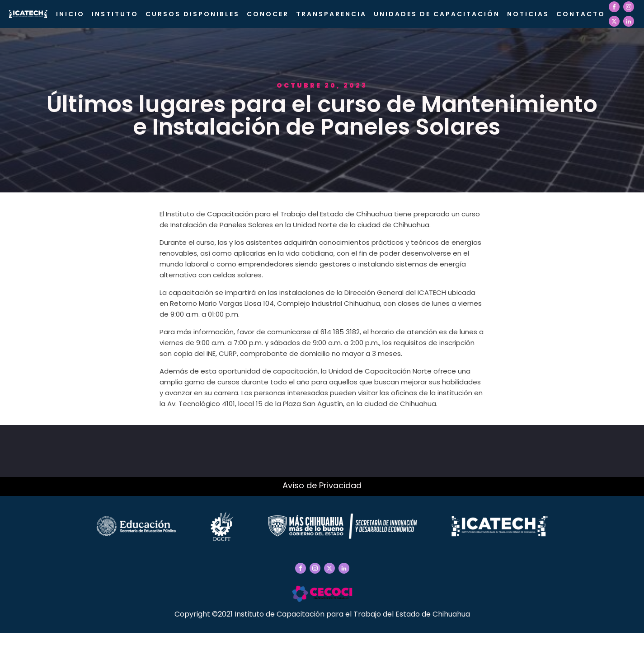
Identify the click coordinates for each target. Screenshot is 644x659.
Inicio (70, 14)
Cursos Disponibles (193, 14)
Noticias (528, 14)
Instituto (115, 14)
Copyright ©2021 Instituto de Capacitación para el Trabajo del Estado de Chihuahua (322, 614)
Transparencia (331, 14)
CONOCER (268, 14)
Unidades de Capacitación (437, 14)
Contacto (581, 14)
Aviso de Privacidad (322, 485)
